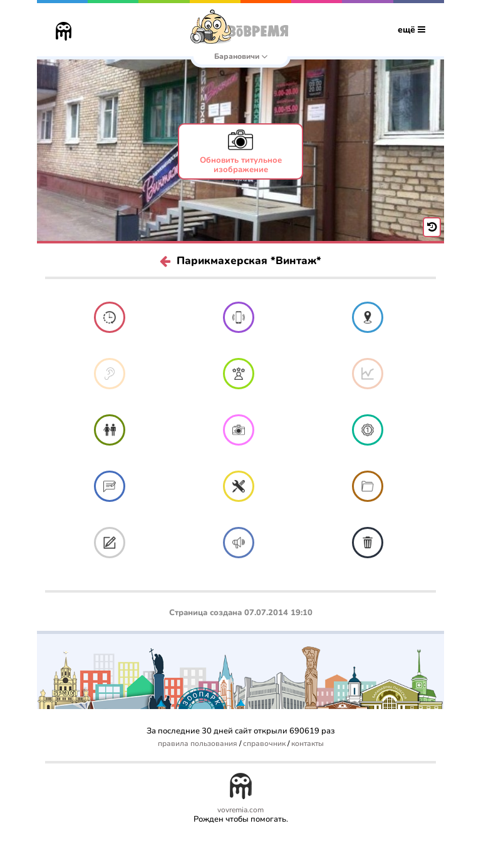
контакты (308, 744)
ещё (411, 30)
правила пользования (198, 744)
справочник (264, 744)
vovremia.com (240, 810)
